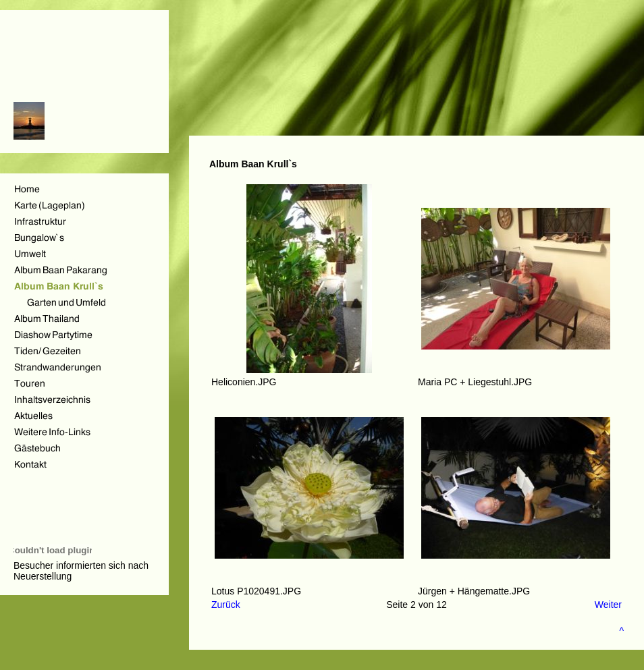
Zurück (226, 605)
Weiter (608, 605)
